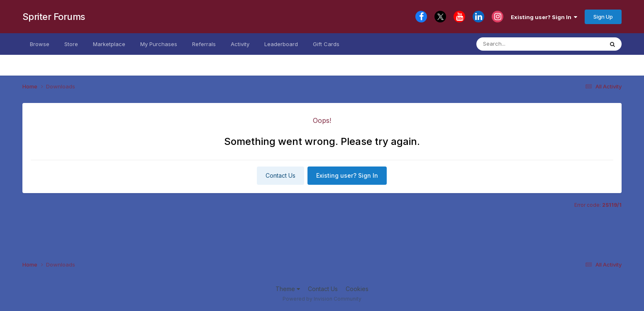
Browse (40, 44)
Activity (240, 44)
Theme (288, 289)
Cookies (357, 289)
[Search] (526, 44)
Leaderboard (281, 44)
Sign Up (603, 17)
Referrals (204, 44)
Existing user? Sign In (544, 17)
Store (71, 44)
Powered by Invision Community (322, 299)
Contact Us (281, 175)
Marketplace (109, 44)
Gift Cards (326, 44)
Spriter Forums (54, 17)
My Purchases (159, 44)
